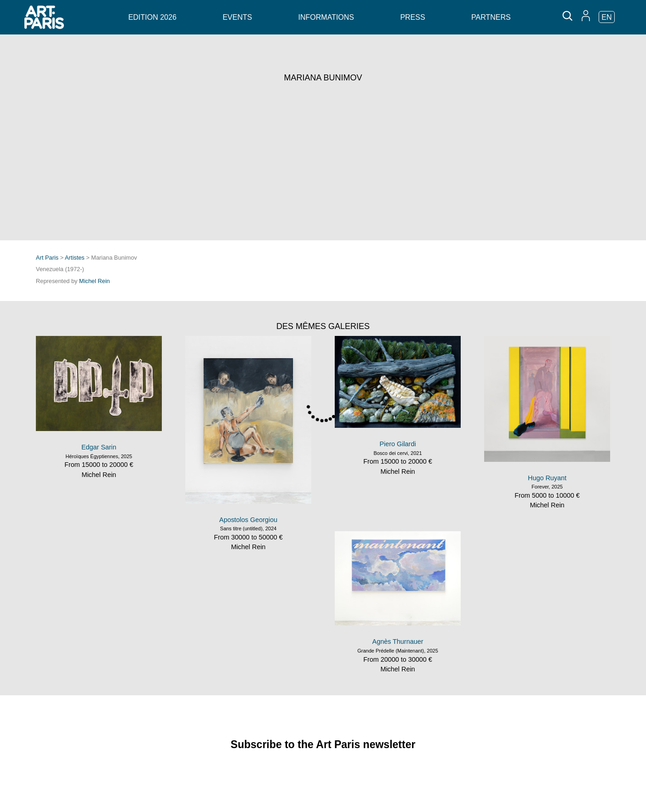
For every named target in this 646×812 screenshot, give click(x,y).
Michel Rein (94, 281)
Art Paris (47, 258)
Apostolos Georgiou (248, 520)
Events (237, 17)
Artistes (75, 258)
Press (412, 17)
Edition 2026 (152, 17)
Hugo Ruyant (547, 478)
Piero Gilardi (397, 444)
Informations (326, 17)
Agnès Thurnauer (398, 642)
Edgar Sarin (99, 447)
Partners (491, 17)
